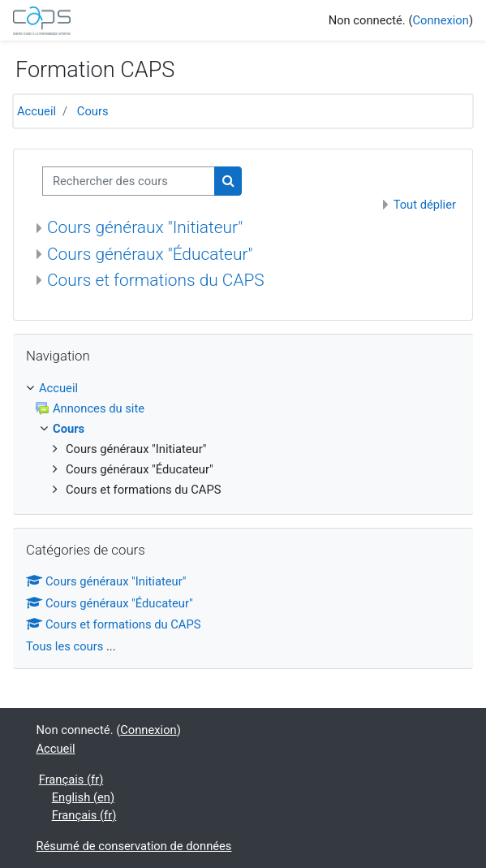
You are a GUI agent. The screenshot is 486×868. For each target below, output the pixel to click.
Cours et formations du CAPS (156, 280)
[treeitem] (243, 388)
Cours (93, 111)
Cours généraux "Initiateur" (145, 227)
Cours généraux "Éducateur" (150, 254)
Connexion (440, 20)
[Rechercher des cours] (129, 181)
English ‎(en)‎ (83, 797)
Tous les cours (65, 646)
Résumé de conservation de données (134, 846)
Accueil (37, 111)
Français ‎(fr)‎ (71, 779)
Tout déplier (425, 205)
